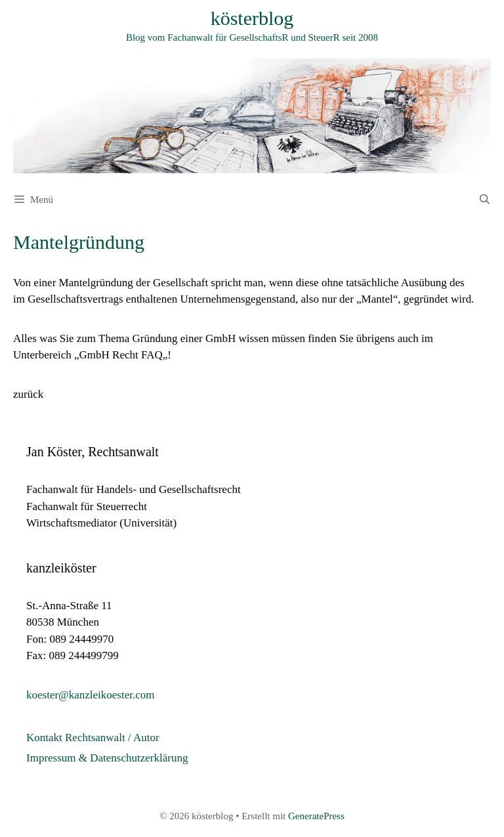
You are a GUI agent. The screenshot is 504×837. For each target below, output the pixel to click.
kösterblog (252, 18)
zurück (28, 394)
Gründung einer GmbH (184, 338)
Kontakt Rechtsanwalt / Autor (93, 738)
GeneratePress (316, 816)
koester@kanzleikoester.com (91, 695)
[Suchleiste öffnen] (485, 200)
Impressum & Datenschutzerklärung (107, 758)
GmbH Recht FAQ (121, 355)
